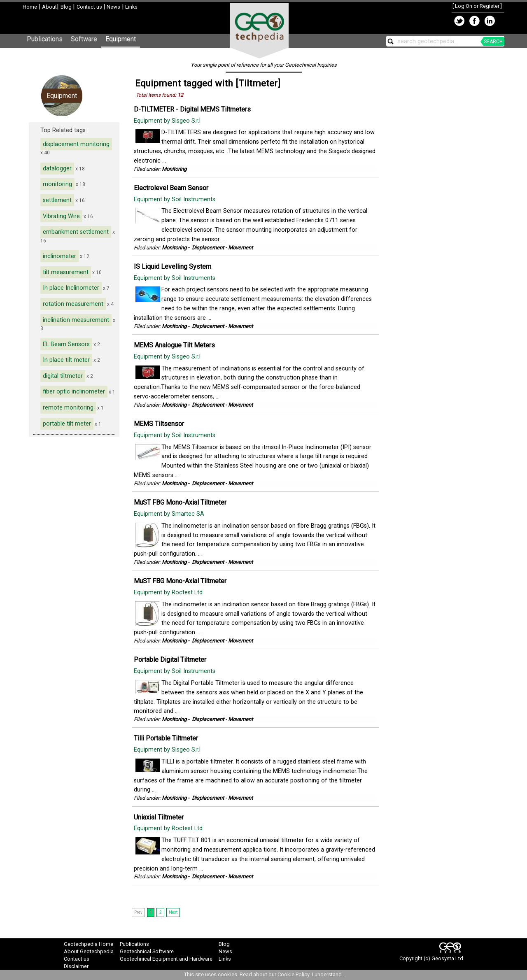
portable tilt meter (67, 424)
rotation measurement (73, 304)
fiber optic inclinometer (74, 392)
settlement (57, 200)
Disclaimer (76, 966)
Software (84, 39)
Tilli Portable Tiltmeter (166, 738)
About (49, 7)
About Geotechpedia (89, 951)
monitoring (57, 184)
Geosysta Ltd (447, 958)
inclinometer (59, 256)
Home (30, 7)
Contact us (90, 7)
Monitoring (174, 169)
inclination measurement (76, 320)
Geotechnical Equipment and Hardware (166, 959)
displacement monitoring (76, 144)
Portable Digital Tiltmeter (170, 660)
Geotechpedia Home (89, 944)
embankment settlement (76, 232)
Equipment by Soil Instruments (175, 199)
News (113, 7)
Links (131, 7)
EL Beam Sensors (66, 344)
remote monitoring (68, 408)
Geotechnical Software (147, 951)
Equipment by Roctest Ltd (169, 592)
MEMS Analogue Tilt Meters (174, 345)
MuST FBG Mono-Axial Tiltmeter (180, 502)
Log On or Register (477, 6)
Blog (67, 7)
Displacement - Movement (222, 248)
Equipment (121, 39)
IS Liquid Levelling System (173, 267)
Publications (45, 39)
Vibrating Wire (61, 216)
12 (180, 95)
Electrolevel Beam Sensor (171, 188)
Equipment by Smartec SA (170, 514)
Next (173, 912)
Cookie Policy (294, 974)
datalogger (57, 169)
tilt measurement (66, 272)
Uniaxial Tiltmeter (159, 817)
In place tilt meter (66, 360)
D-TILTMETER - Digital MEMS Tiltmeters (192, 109)
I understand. (328, 974)
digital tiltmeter (63, 376)
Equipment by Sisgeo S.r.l (168, 121)
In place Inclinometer (71, 288)
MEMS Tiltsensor (159, 424)
